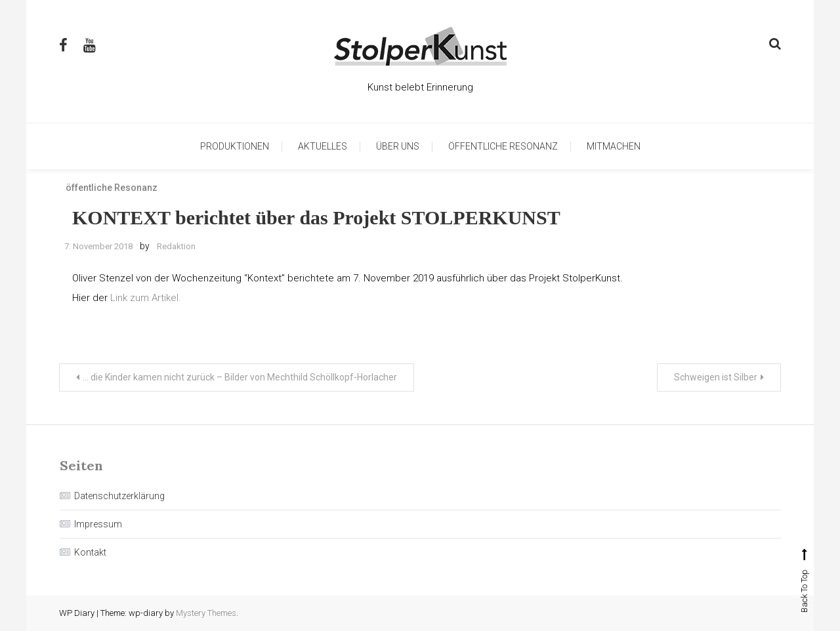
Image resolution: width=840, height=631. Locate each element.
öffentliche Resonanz (503, 146)
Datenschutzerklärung (119, 496)
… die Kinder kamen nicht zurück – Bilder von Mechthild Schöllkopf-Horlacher (240, 377)
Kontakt (90, 552)
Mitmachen (614, 146)
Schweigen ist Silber (716, 377)
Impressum (98, 524)
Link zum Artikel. (144, 298)
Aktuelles (323, 146)
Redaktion (176, 246)
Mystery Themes (206, 613)
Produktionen (235, 146)
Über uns (398, 146)
